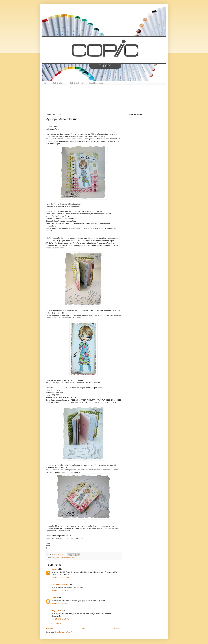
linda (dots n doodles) (60, 584)
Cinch (54, 558)
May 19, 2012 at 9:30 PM (60, 604)
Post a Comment (55, 624)
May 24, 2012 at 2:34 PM (60, 619)
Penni (58, 558)
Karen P (55, 598)
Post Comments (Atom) (64, 632)
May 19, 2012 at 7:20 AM (60, 577)
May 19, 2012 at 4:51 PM (60, 591)
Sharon (54, 569)
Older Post (117, 628)
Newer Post (50, 628)
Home (46, 83)
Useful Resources (96, 83)
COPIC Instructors (77, 83)
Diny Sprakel (56, 611)
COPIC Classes (59, 83)
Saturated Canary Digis (68, 558)
